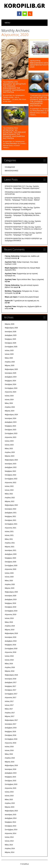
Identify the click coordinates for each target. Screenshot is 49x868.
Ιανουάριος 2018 (11, 679)
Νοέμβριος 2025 (10, 339)
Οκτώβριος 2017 (11, 690)
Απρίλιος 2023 (10, 452)
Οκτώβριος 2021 (11, 520)
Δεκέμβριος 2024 (11, 377)
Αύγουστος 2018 (11, 652)
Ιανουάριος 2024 (11, 418)
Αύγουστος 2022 (11, 483)
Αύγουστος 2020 (11, 569)
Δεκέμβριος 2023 (11, 422)
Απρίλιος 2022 (10, 498)
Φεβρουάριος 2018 (11, 675)
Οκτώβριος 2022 (11, 475)
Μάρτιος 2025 (10, 366)
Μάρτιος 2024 (10, 411)
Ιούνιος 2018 (9, 660)
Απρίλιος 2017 (10, 713)
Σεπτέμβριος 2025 (11, 347)
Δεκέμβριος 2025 (11, 335)
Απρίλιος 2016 (10, 758)
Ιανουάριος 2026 (11, 332)
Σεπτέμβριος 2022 (11, 479)
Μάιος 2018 (9, 664)
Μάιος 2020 (9, 581)
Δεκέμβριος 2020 (11, 554)
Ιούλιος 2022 (9, 486)
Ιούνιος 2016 (9, 750)
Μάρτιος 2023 (10, 456)
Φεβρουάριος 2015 (11, 811)
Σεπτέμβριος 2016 (11, 739)
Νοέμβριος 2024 (10, 381)
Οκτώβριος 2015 (11, 781)
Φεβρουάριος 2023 (11, 460)
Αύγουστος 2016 (11, 743)
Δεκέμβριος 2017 (11, 682)
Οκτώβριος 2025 (11, 343)
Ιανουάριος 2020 (11, 596)
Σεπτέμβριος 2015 (11, 784)
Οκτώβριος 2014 (11, 826)
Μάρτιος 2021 (10, 547)
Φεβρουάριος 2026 (11, 328)
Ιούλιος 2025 (9, 350)
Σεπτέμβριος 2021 (11, 524)
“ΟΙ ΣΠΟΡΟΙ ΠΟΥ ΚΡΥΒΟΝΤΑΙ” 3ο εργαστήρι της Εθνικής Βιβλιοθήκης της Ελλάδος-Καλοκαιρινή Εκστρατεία (14, 133)
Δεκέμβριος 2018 (11, 641)
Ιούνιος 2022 (9, 490)
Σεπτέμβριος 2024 (11, 388)
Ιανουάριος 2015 (11, 815)
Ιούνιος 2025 (9, 354)
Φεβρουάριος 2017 (11, 720)
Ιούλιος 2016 (9, 747)
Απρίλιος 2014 (10, 849)
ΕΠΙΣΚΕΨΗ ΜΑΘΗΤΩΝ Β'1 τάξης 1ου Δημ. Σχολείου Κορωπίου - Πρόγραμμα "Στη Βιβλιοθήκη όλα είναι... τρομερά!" (23, 215)
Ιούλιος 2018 (9, 656)
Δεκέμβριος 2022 (11, 468)
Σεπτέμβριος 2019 (11, 611)
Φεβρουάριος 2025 (11, 369)
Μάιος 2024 (9, 403)
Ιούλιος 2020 (9, 573)
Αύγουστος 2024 (11, 392)
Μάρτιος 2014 (10, 852)
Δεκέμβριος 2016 (11, 728)
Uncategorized (10, 167)
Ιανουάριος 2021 (11, 551)
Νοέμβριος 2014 (10, 822)
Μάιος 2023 (9, 449)
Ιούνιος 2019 (9, 618)
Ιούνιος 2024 (9, 400)
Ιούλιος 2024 (9, 396)
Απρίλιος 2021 (10, 543)
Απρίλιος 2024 (10, 407)
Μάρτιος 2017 (10, 717)
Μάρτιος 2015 (10, 807)
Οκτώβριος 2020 (11, 562)
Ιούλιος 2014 (9, 837)
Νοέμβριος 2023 (10, 426)
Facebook (19, 14)
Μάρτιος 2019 (10, 630)
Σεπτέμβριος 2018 (11, 649)
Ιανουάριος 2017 (11, 724)
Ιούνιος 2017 (9, 705)
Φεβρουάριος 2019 (11, 634)
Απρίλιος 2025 (10, 362)
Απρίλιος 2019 (10, 626)
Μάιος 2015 (9, 800)
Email (25, 14)
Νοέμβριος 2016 (10, 732)
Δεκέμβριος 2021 (11, 513)
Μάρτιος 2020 (10, 588)
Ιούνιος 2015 (9, 796)
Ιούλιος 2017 (9, 701)
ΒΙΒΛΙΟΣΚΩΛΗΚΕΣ (12, 171)
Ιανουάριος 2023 (11, 464)
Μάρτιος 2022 (10, 501)
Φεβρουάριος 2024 (11, 415)
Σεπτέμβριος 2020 (11, 566)
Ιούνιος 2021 (9, 535)
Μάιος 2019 (9, 622)
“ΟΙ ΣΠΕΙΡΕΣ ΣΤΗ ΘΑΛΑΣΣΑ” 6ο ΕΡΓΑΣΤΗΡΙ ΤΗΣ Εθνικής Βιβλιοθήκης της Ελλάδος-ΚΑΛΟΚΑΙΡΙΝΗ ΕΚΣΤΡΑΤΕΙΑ (14, 87)
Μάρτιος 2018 (10, 671)
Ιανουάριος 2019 (11, 637)
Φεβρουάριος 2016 (11, 765)
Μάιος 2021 (9, 539)
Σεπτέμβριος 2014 (11, 830)
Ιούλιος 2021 (9, 532)
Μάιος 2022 (9, 494)
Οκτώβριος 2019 (11, 607)
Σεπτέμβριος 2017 (11, 694)
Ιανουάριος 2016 (11, 769)
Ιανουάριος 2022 (11, 509)
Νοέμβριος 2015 (10, 777)
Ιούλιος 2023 (9, 441)
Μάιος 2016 (9, 754)
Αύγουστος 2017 (11, 698)
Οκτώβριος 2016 (11, 735)
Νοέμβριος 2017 (10, 686)
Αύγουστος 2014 (11, 833)
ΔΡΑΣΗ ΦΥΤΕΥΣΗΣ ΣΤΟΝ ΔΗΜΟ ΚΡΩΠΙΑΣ (20, 204)
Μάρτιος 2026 (10, 324)
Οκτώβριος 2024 (11, 385)
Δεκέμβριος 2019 (11, 599)
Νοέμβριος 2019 (10, 603)
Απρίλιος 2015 (10, 803)
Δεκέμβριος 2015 (11, 773)
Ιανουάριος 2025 (11, 373)
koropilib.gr (25, 6)
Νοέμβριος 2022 (10, 471)
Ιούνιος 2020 (9, 577)
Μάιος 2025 (9, 358)
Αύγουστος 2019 (11, 615)
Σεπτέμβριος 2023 (11, 433)
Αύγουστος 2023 (11, 437)
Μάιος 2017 (9, 709)
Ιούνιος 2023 (9, 445)
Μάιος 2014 (9, 845)
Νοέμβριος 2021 (10, 516)
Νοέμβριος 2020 (10, 558)
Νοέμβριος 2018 (10, 645)
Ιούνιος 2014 (9, 841)
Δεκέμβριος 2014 (11, 818)
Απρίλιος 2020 (10, 584)
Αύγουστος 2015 (11, 788)
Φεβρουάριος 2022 (11, 505)
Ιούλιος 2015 (9, 792)
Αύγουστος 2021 (11, 528)
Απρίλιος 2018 (10, 667)
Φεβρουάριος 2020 (11, 592)
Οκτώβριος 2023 (11, 430)
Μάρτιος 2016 (10, 762)
